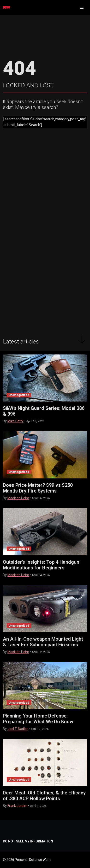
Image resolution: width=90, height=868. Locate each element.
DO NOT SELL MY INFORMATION (28, 841)
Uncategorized (19, 395)
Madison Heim (18, 498)
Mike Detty (15, 421)
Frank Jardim (17, 806)
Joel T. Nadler (18, 729)
